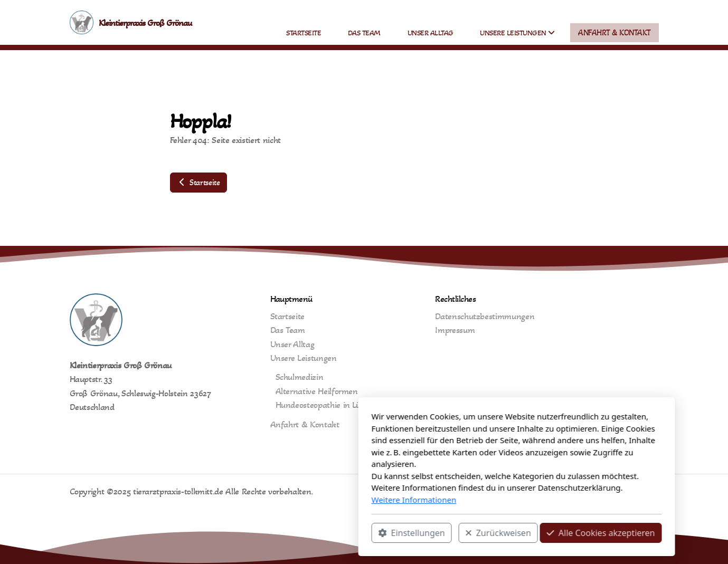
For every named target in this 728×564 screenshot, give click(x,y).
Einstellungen (259, 533)
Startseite (198, 182)
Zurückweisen (346, 533)
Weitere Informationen (262, 500)
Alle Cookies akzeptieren (448, 533)
